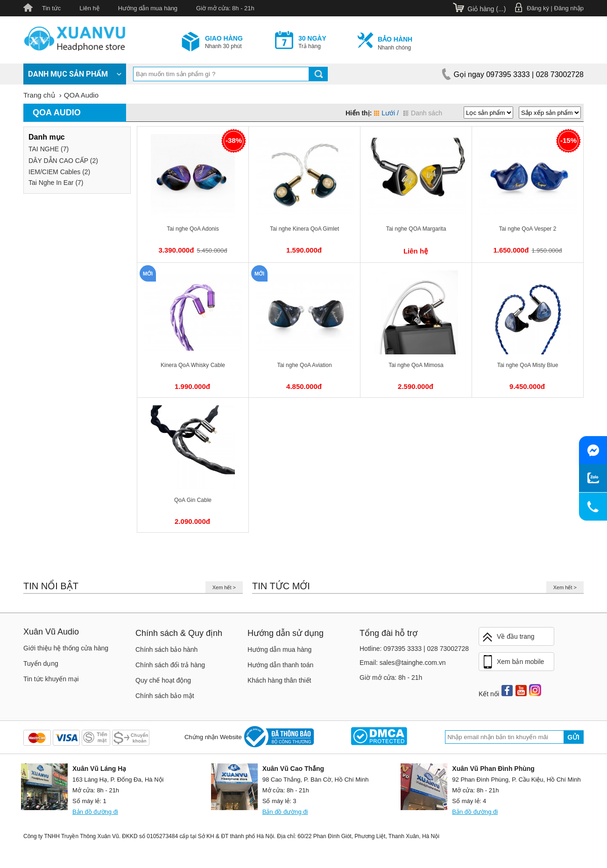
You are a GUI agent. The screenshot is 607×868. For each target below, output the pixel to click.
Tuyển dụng (41, 663)
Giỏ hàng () (487, 9)
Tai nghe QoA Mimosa (416, 365)
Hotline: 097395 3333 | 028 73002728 (414, 649)
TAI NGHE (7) (49, 149)
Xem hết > (224, 587)
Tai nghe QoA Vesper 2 (528, 229)
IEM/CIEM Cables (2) (59, 172)
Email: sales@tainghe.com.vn (403, 663)
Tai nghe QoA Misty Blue (528, 365)
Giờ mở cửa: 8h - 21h (225, 8)
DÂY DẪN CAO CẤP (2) (63, 161)
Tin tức (51, 8)
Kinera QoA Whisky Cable (193, 365)
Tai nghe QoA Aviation (304, 365)
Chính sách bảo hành (166, 649)
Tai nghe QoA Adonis (193, 229)
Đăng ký (538, 8)
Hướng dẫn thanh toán (280, 665)
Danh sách (423, 113)
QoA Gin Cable (193, 500)
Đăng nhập (569, 8)
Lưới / (386, 113)
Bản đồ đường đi (95, 812)
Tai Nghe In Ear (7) (56, 183)
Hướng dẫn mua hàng (148, 8)
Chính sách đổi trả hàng (170, 665)
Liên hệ (89, 8)
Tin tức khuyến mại (51, 679)
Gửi (573, 737)
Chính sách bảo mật (165, 696)
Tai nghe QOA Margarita (416, 229)
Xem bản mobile (513, 662)
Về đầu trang (508, 637)
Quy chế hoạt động (163, 680)
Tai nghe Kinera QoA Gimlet (304, 229)
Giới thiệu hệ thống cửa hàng (66, 648)
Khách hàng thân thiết (279, 680)
